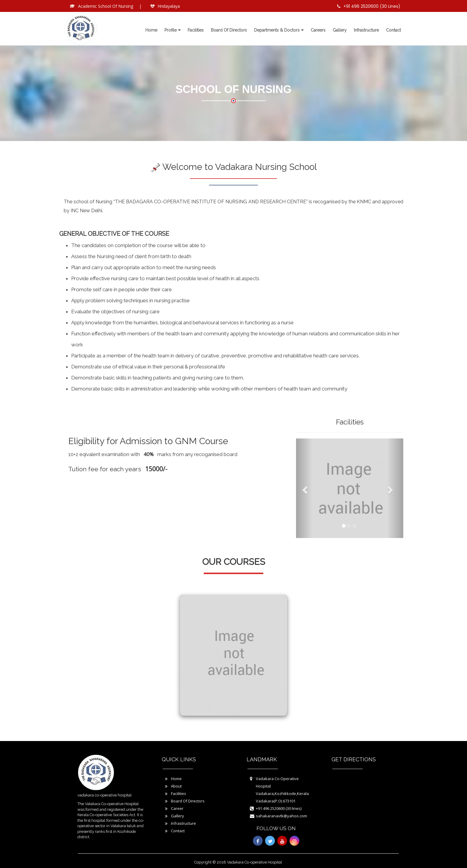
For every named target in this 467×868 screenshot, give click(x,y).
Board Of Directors (188, 801)
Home (151, 30)
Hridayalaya (169, 6)
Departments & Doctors (277, 30)
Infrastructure (366, 30)
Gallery (340, 30)
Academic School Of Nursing (106, 6)
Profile (171, 30)
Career (177, 808)
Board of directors (229, 30)
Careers (318, 30)
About (176, 786)
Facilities (196, 30)
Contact (393, 30)
